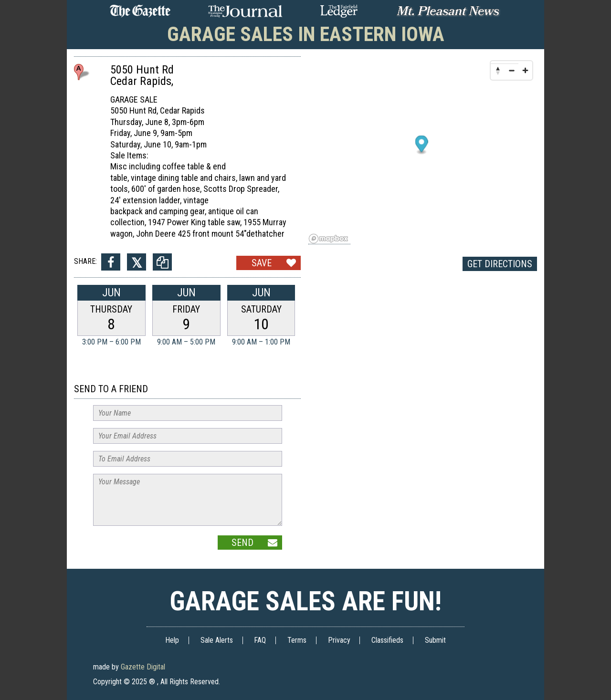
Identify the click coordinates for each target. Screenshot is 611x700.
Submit (435, 640)
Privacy (339, 640)
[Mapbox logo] (329, 239)
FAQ (260, 640)
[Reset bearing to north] (498, 70)
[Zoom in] (525, 70)
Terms (297, 640)
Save (262, 263)
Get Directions (500, 264)
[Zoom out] (511, 70)
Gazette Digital (143, 667)
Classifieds (387, 640)
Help (172, 640)
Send (242, 543)
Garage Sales (306, 34)
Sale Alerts (217, 640)
